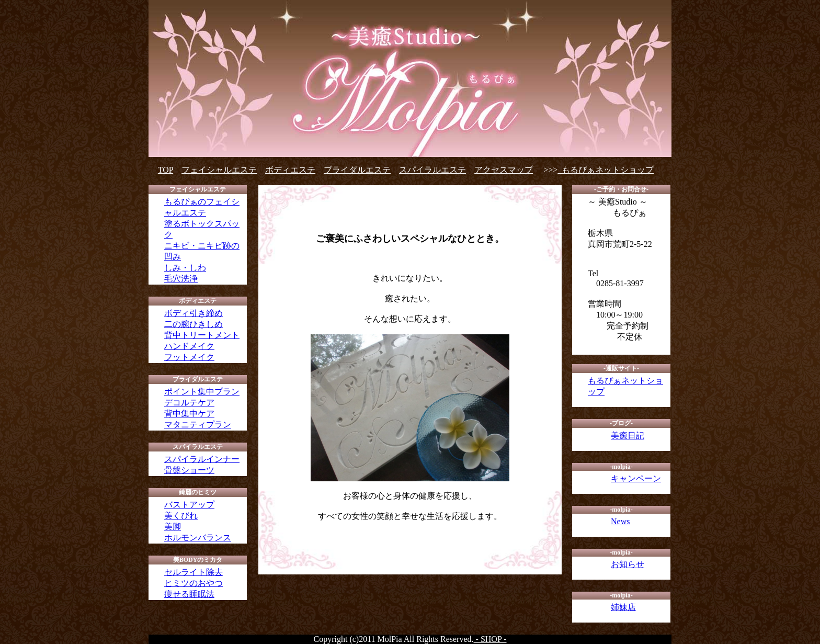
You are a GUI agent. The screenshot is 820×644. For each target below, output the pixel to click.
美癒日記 (628, 436)
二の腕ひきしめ (193, 324)
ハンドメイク (189, 346)
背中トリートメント (202, 335)
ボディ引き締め (193, 313)
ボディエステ (290, 170)
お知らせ (628, 564)
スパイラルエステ (432, 170)
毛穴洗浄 (181, 279)
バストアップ (189, 505)
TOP (166, 170)
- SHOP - (490, 639)
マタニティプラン (198, 425)
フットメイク (189, 357)
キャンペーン (636, 478)
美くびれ (181, 516)
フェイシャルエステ (219, 170)
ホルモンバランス (198, 538)
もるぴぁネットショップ (606, 170)
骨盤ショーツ (189, 470)
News (620, 521)
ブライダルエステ (357, 170)
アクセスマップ (504, 170)
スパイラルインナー (202, 459)
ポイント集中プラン (202, 392)
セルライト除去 (193, 572)
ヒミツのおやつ (193, 583)
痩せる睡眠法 (189, 594)
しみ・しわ (185, 268)
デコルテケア (189, 403)
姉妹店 (623, 607)
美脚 (173, 527)
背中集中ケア (189, 414)
